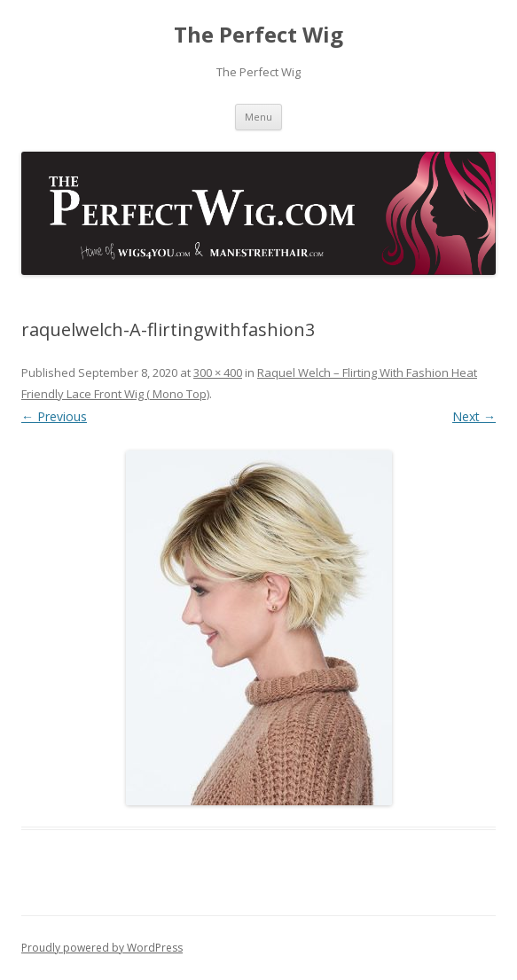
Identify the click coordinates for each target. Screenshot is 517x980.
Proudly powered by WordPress (102, 948)
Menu (258, 117)
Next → (474, 416)
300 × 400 (218, 372)
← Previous (54, 416)
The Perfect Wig (258, 35)
